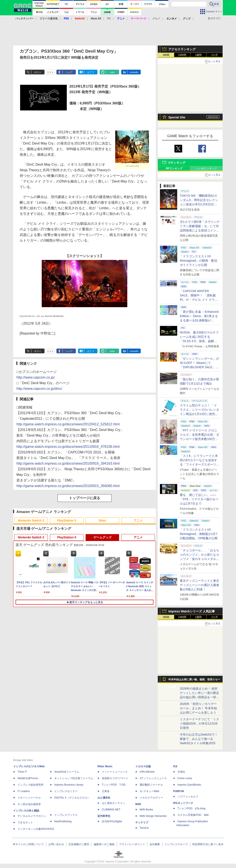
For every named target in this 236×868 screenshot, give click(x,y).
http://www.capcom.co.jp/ (36, 377)
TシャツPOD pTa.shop (191, 808)
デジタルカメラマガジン (32, 816)
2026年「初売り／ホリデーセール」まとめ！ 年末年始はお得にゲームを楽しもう (198, 708)
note (112, 72)
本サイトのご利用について (28, 844)
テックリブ (142, 822)
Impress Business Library (69, 785)
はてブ (91, 72)
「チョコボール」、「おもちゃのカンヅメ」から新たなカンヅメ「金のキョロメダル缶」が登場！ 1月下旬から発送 (199, 559)
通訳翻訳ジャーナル (151, 785)
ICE (175, 766)
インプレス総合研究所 (30, 785)
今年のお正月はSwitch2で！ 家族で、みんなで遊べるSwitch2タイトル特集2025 (199, 739)
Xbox (102, 520)
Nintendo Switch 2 (31, 520)
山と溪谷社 (104, 798)
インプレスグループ (176, 844)
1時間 (166, 55)
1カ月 (215, 55)
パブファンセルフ (188, 797)
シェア (69, 72)
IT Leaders (24, 791)
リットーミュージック (115, 772)
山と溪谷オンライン (113, 803)
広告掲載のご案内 (79, 844)
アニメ (138, 520)
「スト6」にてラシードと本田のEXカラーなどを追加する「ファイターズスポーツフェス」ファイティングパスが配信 (199, 464)
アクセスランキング (182, 49)
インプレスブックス (66, 815)
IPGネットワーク (183, 803)
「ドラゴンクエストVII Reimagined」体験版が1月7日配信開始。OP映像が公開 (199, 534)
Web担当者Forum (28, 778)
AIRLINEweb (147, 772)
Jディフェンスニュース (153, 778)
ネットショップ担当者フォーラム (74, 778)
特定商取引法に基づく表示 (208, 844)
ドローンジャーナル (29, 798)
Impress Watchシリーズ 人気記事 (192, 611)
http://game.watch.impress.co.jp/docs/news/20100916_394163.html (68, 463)
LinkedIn (134, 72)
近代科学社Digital (112, 821)
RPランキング (174, 168)
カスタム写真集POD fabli (193, 815)
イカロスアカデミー (151, 798)
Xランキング (177, 163)
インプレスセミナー (66, 791)
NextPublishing (63, 821)
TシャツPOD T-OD (114, 785)
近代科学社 (104, 816)
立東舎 (106, 791)
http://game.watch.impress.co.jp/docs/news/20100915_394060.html (68, 486)
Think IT (22, 772)
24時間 (182, 55)
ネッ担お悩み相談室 (29, 804)
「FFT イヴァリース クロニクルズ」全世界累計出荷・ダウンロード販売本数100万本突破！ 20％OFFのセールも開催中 (199, 439)
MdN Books (146, 810)
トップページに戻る (85, 498)
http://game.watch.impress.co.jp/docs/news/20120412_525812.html (68, 424)
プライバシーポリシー (132, 844)
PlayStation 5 (67, 520)
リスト (50, 72)
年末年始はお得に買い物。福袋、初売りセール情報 (194, 681)
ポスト (38, 72)
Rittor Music (105, 766)
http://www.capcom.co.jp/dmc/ (39, 389)
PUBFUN (179, 791)
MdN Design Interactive (153, 816)
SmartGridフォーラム (67, 772)
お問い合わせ (56, 844)
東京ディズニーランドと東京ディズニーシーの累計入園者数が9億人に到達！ (199, 585)
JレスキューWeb (149, 791)
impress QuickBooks (189, 785)
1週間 (199, 55)
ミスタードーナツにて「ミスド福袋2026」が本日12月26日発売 (199, 723)
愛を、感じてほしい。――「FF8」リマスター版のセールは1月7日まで (199, 499)
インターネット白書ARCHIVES (36, 829)
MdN (138, 804)
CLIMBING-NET (111, 810)
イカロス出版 (143, 766)
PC (109, 19)
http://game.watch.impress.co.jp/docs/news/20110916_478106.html (68, 447)
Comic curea (185, 778)
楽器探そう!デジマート (115, 778)
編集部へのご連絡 (104, 844)
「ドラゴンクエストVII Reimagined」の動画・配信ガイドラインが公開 (199, 261)
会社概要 (155, 844)
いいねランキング (207, 168)
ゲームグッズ (102, 537)
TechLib (144, 828)
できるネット (25, 822)
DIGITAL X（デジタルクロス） (72, 798)
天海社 (181, 772)
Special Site (177, 117)
